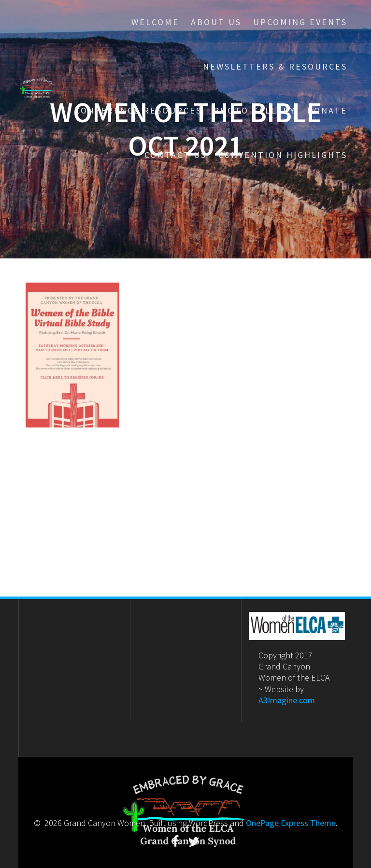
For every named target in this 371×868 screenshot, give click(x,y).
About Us (216, 22)
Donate (327, 110)
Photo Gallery (255, 110)
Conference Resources (138, 110)
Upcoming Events (300, 22)
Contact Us (176, 155)
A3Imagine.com (287, 700)
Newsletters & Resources (275, 66)
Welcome (155, 22)
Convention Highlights (283, 155)
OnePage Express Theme (291, 823)
